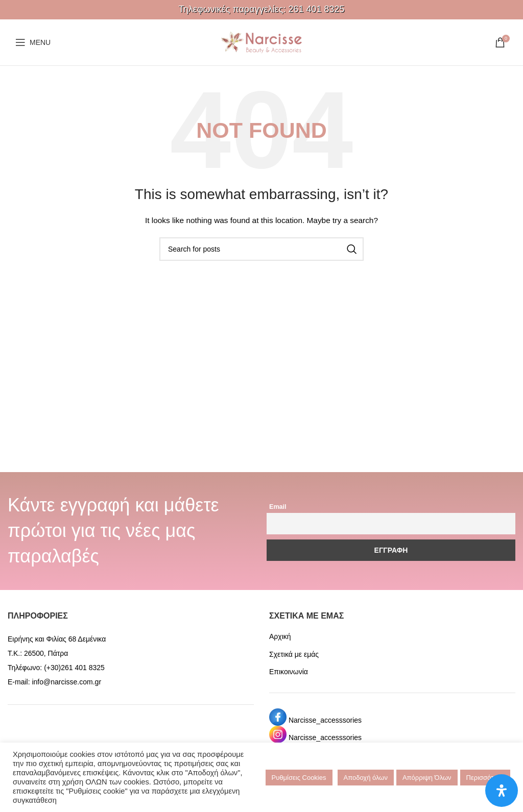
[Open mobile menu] (33, 42)
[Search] (261, 249)
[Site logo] (261, 42)
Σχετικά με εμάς (294, 654)
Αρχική (280, 636)
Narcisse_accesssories (325, 720)
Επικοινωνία (289, 672)
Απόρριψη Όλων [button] (427, 778)
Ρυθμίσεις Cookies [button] (299, 778)
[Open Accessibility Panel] (502, 791)
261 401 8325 (316, 9)
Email (278, 507)
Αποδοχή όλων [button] (366, 778)
